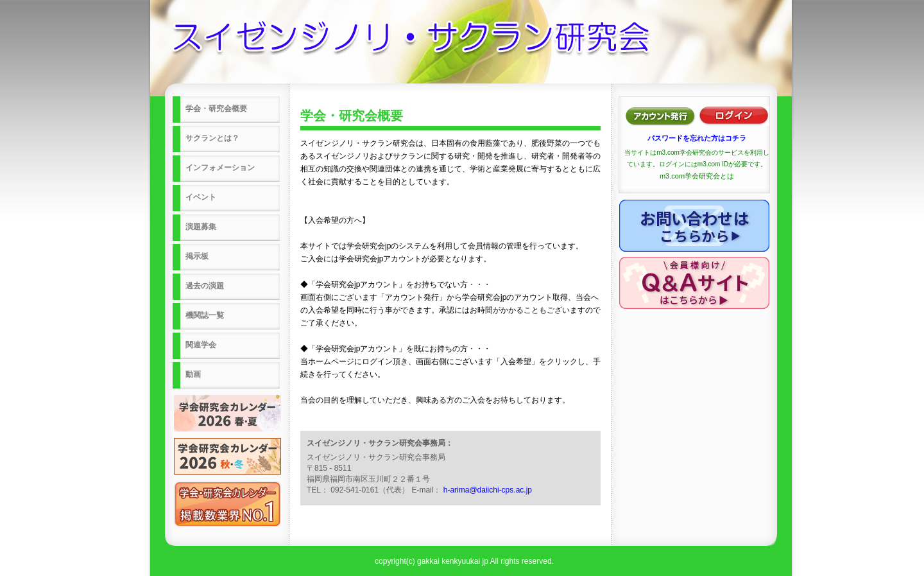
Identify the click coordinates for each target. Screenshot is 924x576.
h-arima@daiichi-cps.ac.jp (488, 490)
